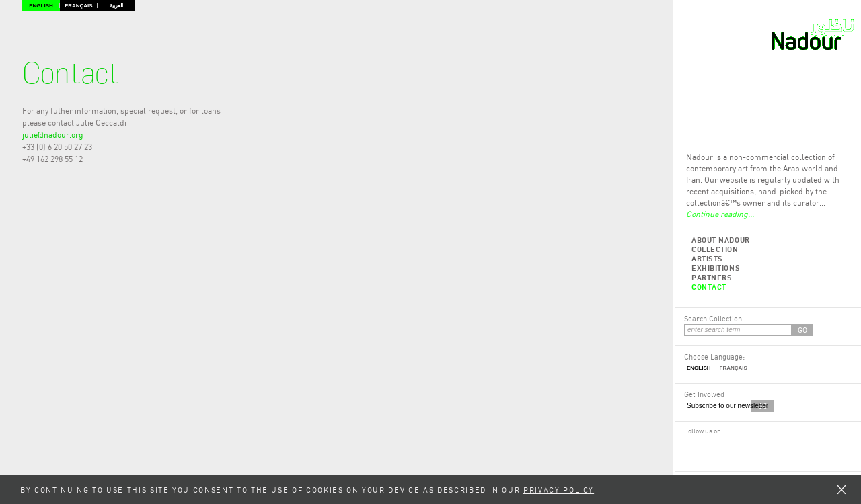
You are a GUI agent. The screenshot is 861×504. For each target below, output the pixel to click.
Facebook (690, 444)
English (41, 6)
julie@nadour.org (53, 135)
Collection (715, 249)
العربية (116, 6)
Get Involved (704, 394)
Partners (712, 277)
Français (78, 6)
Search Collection (713, 318)
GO (802, 330)
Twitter (718, 444)
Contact (709, 287)
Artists (707, 258)
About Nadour (721, 240)
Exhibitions (716, 268)
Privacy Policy (559, 490)
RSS (704, 444)
